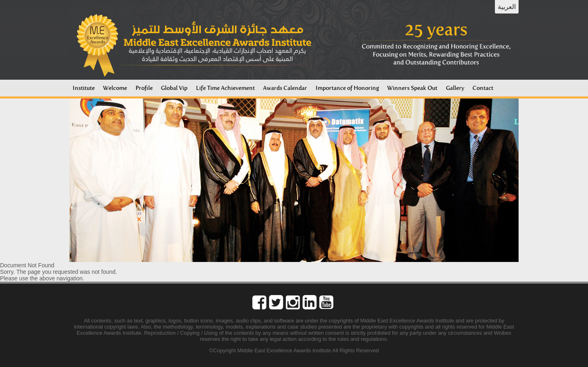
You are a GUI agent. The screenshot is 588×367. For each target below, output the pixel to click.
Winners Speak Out (412, 88)
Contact (483, 88)
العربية (507, 7)
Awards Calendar (285, 88)
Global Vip (174, 88)
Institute (84, 88)
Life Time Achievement (225, 88)
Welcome (115, 88)
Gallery (455, 88)
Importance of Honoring (347, 88)
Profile (144, 88)
